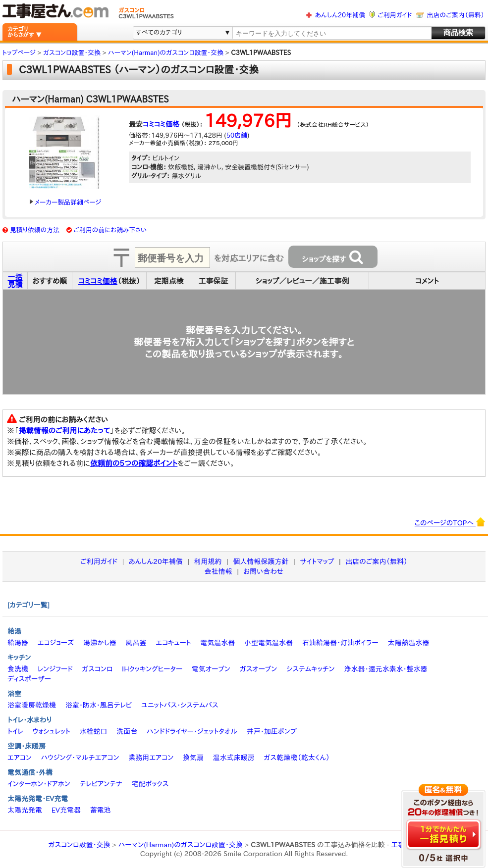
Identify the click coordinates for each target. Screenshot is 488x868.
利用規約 (208, 562)
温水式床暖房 (234, 758)
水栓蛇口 (94, 731)
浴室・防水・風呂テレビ (99, 705)
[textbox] (331, 33)
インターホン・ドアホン (39, 784)
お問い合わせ (264, 571)
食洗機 (18, 669)
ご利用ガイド (395, 15)
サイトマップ (317, 562)
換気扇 (193, 758)
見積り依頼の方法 (35, 230)
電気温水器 (217, 643)
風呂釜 (136, 643)
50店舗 (237, 135)
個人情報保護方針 (261, 562)
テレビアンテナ (101, 784)
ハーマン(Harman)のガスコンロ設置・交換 (181, 845)
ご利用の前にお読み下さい (110, 230)
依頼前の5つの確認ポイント (134, 463)
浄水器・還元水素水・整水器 (385, 669)
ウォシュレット (52, 731)
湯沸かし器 (100, 643)
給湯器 (18, 643)
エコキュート (173, 643)
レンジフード (55, 669)
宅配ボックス (150, 784)
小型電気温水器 (269, 643)
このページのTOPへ (450, 522)
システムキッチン (311, 669)
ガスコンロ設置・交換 (80, 845)
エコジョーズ (56, 643)
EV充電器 (66, 810)
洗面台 (127, 731)
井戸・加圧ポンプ (272, 731)
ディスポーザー (29, 679)
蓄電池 (101, 810)
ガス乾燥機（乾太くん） (297, 758)
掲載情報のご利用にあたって (65, 431)
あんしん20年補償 (340, 15)
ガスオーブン (259, 669)
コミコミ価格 (161, 124)
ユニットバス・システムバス (180, 705)
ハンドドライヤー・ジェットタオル (192, 731)
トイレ (15, 731)
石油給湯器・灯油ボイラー (340, 643)
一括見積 (15, 281)
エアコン (20, 758)
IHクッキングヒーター (152, 669)
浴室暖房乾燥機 (32, 705)
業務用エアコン (151, 758)
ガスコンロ (97, 669)
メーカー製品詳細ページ (65, 202)
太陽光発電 (25, 810)
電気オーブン (211, 669)
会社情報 (218, 571)
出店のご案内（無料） (456, 15)
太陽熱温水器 (408, 643)
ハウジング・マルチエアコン (80, 758)
